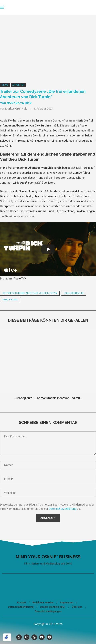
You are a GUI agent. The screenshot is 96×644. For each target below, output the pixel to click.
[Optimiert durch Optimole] (7, 637)
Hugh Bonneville (74, 293)
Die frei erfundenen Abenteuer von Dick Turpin (30, 293)
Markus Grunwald (16, 109)
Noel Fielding (10, 300)
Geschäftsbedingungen (48, 611)
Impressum (67, 602)
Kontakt (21, 602)
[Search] (94, 8)
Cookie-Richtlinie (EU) (53, 607)
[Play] (48, 249)
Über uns (77, 607)
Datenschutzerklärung (63, 509)
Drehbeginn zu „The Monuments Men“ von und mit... (48, 398)
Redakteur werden (43, 602)
